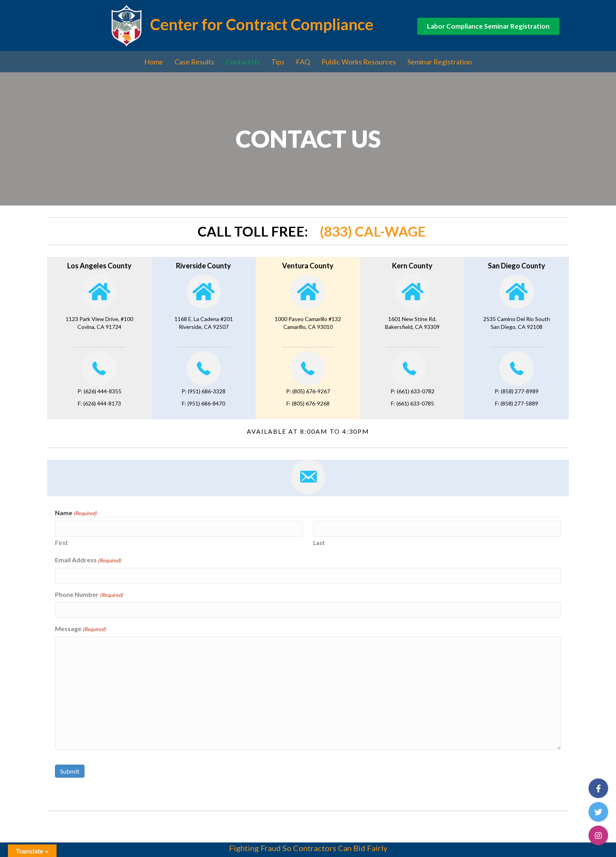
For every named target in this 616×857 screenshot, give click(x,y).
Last (319, 542)
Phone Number (89, 594)
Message (80, 628)
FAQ (303, 62)
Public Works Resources (359, 62)
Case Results (194, 62)
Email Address (88, 560)
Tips (278, 62)
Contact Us (243, 62)
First (61, 542)
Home (154, 62)
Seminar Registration (440, 62)
